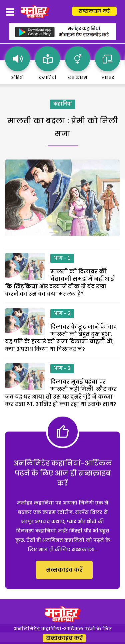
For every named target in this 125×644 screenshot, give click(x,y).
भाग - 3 (62, 369)
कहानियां (63, 104)
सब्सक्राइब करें (94, 11)
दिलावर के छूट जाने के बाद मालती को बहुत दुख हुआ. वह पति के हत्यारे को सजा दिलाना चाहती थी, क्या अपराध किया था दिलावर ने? (61, 338)
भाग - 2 (62, 314)
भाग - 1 (62, 258)
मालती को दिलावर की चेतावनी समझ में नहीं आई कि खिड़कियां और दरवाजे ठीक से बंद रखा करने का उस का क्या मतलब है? (59, 283)
